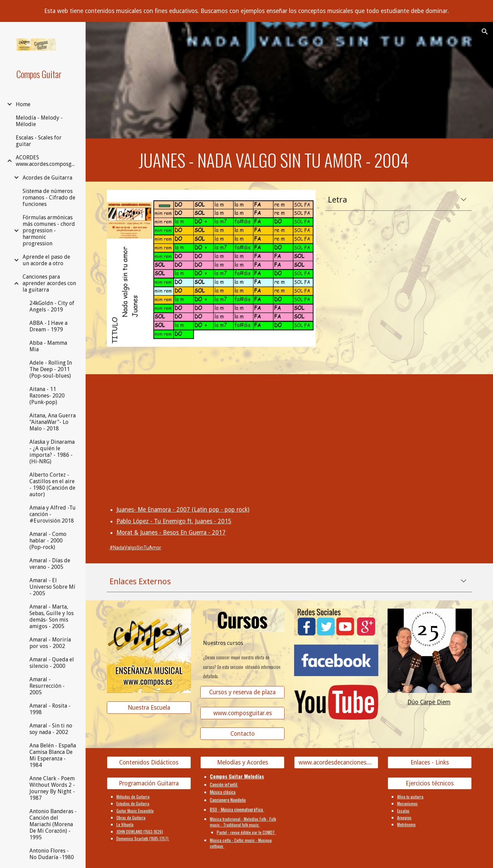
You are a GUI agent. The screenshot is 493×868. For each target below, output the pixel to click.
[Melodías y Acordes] (242, 763)
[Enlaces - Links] (430, 763)
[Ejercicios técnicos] (430, 783)
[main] (274, 160)
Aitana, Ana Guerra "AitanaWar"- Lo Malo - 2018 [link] (53, 422)
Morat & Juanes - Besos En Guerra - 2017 (171, 533)
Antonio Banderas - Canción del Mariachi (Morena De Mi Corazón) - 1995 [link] (53, 824)
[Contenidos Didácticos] (149, 763)
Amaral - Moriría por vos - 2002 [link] (50, 643)
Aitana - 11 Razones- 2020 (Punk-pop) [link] (47, 396)
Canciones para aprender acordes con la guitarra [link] (49, 283)
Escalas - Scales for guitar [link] (39, 141)
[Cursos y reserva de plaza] (242, 692)
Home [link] (23, 104)
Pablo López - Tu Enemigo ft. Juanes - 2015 (174, 521)
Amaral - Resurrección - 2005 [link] (47, 686)
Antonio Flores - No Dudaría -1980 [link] (52, 854)
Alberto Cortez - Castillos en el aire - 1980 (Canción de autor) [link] (52, 485)
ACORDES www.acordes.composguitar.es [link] (47, 161)
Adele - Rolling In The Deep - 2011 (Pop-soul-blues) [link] (51, 369)
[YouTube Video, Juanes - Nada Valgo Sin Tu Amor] (149, 425)
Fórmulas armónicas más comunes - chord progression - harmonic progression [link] (49, 230)
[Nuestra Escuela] (149, 708)
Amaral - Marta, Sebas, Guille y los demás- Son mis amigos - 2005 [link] (52, 616)
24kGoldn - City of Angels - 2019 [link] (52, 306)
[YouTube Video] (430, 425)
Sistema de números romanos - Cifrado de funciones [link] (49, 198)
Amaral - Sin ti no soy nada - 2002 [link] (51, 729)
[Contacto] (242, 734)
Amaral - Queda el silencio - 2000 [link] (52, 663)
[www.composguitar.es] (242, 713)
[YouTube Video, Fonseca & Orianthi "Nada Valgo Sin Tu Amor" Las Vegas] (336, 425)
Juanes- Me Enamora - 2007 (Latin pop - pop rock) (183, 510)
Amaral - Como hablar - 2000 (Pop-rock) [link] (48, 541)
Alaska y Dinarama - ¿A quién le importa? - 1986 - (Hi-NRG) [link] (52, 452)
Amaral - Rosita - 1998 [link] (50, 709)
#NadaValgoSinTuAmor (135, 548)
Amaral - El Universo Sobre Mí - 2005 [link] (52, 587)
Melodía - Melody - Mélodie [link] (39, 121)
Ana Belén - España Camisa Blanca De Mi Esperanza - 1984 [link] (53, 755)
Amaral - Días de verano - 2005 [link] (50, 564)
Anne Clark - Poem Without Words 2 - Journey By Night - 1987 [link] (52, 788)
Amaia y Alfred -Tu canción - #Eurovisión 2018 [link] (53, 514)
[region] (246, 11)
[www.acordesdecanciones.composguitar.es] (336, 763)
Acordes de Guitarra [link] (47, 178)
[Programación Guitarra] (149, 783)
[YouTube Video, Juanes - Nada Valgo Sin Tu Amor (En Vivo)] (242, 425)
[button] (485, 32)
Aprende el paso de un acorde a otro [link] (46, 260)
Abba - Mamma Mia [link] (48, 346)
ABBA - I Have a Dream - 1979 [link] (48, 326)
